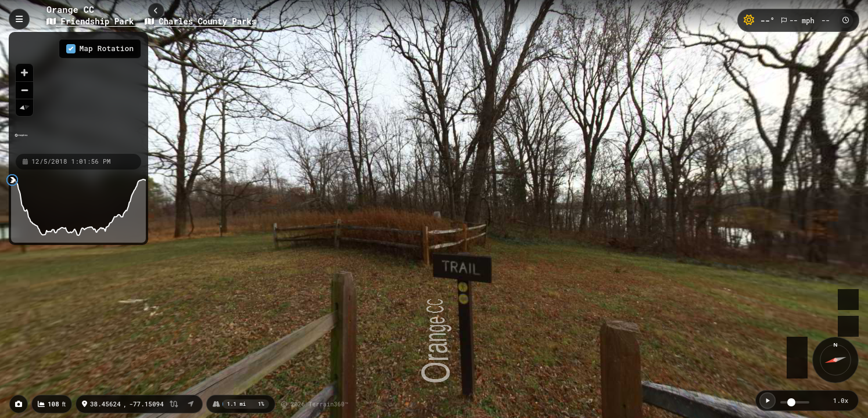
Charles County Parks (200, 21)
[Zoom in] (24, 73)
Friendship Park (93, 21)
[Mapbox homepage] (21, 140)
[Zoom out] (24, 90)
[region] (78, 92)
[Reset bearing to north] (24, 107)
